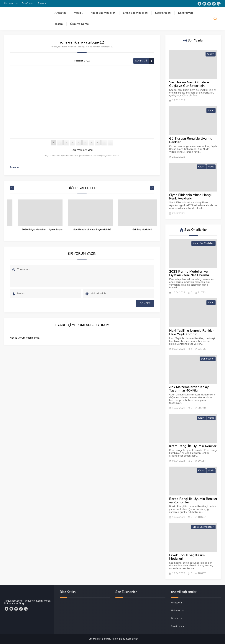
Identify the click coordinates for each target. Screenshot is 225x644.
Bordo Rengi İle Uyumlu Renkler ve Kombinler (193, 501)
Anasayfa (55, 47)
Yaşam (211, 54)
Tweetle (14, 168)
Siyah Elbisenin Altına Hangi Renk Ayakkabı (190, 197)
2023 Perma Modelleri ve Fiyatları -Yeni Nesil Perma (189, 274)
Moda (211, 167)
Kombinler (132, 639)
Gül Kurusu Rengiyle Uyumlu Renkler (191, 141)
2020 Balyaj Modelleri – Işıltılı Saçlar (84, 230)
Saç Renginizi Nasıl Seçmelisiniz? (134, 230)
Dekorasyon (208, 359)
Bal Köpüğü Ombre (34, 230)
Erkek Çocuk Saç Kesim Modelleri (187, 557)
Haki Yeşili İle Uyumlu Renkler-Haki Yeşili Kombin (192, 333)
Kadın (211, 110)
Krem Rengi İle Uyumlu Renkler (193, 446)
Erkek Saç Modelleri (203, 527)
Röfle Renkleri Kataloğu (74, 47)
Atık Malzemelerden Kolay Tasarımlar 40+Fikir (189, 389)
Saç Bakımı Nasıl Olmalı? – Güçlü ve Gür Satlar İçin (189, 84)
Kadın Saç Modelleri (203, 243)
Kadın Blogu (118, 639)
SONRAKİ (141, 61)
